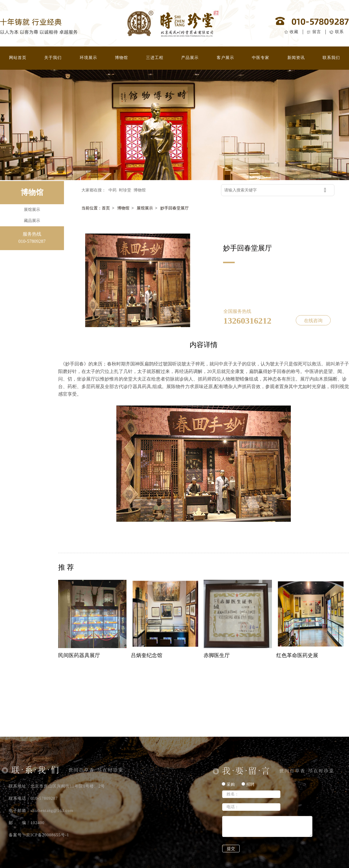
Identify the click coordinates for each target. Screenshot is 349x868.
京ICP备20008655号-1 (48, 835)
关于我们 (53, 58)
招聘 (248, 784)
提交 (231, 849)
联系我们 (331, 58)
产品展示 (190, 58)
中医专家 (261, 58)
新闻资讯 (296, 58)
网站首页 (18, 58)
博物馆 (121, 58)
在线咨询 (313, 321)
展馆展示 (145, 208)
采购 (228, 784)
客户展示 (225, 58)
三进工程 (155, 58)
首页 (106, 208)
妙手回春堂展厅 (174, 208)
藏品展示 (32, 221)
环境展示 (88, 58)
